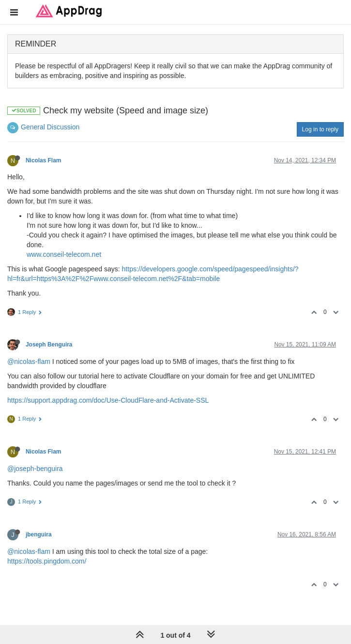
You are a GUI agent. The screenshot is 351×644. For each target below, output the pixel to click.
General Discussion (50, 127)
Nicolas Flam (43, 160)
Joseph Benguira (49, 345)
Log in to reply (320, 129)
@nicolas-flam (29, 361)
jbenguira (39, 534)
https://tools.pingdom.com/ (47, 561)
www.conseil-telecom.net (64, 254)
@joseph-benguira (35, 469)
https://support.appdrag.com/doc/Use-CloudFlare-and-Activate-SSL (108, 400)
